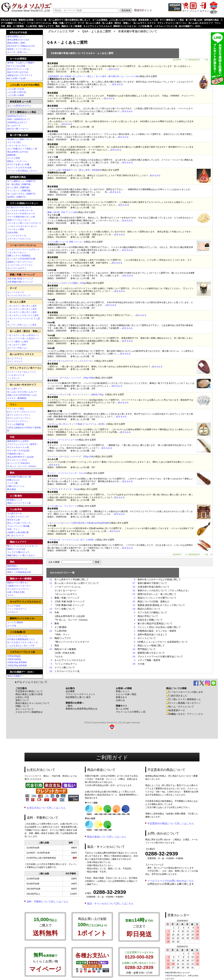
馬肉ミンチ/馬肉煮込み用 (19, 572)
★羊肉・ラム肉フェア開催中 (21, 63)
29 (134, 664)
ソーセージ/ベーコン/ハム (39, 23)
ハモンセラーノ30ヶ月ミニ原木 (22, 312)
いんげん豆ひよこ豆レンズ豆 (21, 646)
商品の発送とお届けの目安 (29, 694)
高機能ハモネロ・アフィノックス (185, 714)
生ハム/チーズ (14, 126)
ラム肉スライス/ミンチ (18, 517)
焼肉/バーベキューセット (19, 220)
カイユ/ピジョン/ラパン (18, 589)
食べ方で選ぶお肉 (194, 20)
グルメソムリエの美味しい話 (131, 712)
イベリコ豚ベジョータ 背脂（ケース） (66, 242)
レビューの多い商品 (126, 694)
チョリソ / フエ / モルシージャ (22, 372)
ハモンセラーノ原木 (17, 345)
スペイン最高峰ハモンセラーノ (183, 703)
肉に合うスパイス (16, 536)
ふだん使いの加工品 (17, 92)
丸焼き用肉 (12, 233)
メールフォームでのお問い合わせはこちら (171, 881)
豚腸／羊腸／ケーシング (64, 23)
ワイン (218, 23)
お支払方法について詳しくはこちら (46, 808)
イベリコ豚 (12, 483)
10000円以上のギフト (17, 122)
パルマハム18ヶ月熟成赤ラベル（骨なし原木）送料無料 (74, 170)
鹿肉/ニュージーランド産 (19, 503)
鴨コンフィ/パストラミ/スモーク (22, 546)
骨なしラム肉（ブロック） (20, 523)
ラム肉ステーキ (15, 513)
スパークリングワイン (18, 421)
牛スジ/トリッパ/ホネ (17, 460)
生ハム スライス (15, 358)
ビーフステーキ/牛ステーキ (20, 211)
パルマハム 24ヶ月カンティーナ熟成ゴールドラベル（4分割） (77, 424)
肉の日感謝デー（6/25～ (190, 26)
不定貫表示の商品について (29, 691)
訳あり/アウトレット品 (18, 69)
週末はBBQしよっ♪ (16, 37)
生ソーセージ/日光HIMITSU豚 (21, 259)
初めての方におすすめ (18, 72)
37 (134, 583)
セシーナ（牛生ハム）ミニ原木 (22, 325)
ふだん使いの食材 (16, 95)
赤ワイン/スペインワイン (19, 415)
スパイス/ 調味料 (15, 623)
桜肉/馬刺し (13, 566)
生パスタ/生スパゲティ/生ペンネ (22, 642)
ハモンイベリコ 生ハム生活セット (23, 338)
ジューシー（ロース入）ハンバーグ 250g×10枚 (70, 457)
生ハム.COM (122, 709)
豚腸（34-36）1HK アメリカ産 (62, 212)
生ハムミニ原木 (93, 23)
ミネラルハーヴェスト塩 (166, 26)
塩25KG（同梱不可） (17, 197)
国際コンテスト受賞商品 (19, 256)
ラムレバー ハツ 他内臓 (18, 526)
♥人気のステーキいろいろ (19, 207)
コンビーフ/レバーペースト (20, 265)
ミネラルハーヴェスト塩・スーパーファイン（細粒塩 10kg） (76, 395)
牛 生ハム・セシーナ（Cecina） (22, 466)
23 (51, 638)
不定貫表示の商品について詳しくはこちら (171, 823)
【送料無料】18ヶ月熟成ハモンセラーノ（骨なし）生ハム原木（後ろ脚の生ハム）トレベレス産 (93, 76)
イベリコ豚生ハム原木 (18, 342)
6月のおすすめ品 (9, 20)
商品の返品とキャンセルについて (32, 703)
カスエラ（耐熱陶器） (18, 398)
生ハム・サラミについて (180, 707)
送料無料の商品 (211, 20)
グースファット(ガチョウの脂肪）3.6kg (66, 283)
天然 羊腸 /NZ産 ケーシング (20, 279)
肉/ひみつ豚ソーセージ (18, 129)
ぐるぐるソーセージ (17, 252)
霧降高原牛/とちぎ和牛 (18, 441)
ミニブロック (13, 378)
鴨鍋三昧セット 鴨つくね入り (21, 555)
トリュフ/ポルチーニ (17, 609)
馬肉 (58, 26)
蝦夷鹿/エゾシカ (15, 500)
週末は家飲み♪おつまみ (18, 40)
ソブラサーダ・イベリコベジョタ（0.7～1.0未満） (71, 540)
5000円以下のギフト (17, 116)
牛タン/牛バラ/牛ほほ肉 (18, 451)
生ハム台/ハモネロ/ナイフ (201, 23)
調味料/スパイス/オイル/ (125, 26)
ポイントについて (24, 709)
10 (134, 609)
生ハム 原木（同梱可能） (19, 187)
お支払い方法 (22, 697)
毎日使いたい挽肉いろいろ (20, 139)
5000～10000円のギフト (19, 119)
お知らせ (120, 700)
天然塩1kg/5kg (14, 659)
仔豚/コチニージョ (16, 486)
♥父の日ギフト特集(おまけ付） (22, 46)
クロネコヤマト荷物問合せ (29, 712)
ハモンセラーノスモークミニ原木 (23, 315)
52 (134, 594)
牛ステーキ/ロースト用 (18, 447)
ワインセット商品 (16, 409)
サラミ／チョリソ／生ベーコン (172, 23)
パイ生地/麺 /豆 (145, 26)
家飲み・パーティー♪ (17, 161)
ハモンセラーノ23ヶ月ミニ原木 (22, 309)
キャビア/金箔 (14, 606)
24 (51, 613)
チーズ (81, 23)
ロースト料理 (13, 158)
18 (51, 671)
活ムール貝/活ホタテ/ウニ (19, 106)
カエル (10, 595)
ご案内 (69, 706)
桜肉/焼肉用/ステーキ (17, 569)
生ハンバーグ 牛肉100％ (19, 463)
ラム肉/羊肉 (31, 26)
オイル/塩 (12, 626)
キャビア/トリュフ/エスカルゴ (98, 26)
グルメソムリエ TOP (61, 31)
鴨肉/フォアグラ (46, 26)
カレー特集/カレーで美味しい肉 (22, 149)
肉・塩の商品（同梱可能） (20, 184)
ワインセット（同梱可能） (20, 191)
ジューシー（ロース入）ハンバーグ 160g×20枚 (70, 378)
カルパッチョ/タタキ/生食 (19, 168)
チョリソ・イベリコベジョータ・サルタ (66, 473)
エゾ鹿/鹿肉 (18, 26)
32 (51, 631)
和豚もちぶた (13, 480)
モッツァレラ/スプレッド (19, 295)
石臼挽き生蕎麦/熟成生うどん (21, 639)
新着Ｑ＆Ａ (121, 697)
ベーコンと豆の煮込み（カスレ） (23, 171)
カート (186, 11)
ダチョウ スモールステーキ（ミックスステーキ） (71, 361)
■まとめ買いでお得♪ (17, 78)
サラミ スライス (15, 361)
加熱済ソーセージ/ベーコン (20, 262)
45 (134, 602)
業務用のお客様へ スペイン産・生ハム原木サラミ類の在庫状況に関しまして (55, 20)
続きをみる (114, 69)
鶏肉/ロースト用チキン (18, 583)
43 (51, 649)
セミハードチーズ (16, 292)
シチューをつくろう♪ (17, 146)
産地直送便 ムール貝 (148, 20)
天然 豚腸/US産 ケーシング (20, 282)
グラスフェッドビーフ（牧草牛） (23, 444)
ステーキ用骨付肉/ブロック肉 (21, 217)
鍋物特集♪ (12, 155)
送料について (22, 700)
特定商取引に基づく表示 (78, 697)
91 (51, 580)
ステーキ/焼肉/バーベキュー (24, 203)
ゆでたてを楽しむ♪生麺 (18, 164)
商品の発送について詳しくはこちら (107, 837)
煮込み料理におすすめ (18, 152)
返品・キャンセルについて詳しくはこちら (110, 903)
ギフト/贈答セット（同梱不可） (22, 181)
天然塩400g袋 (14, 656)
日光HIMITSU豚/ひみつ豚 (19, 477)
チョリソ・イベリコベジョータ (62, 440)
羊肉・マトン (13, 529)
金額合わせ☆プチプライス (20, 75)
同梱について (22, 706)
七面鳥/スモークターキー (19, 586)
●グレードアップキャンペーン (21, 412)
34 (134, 587)
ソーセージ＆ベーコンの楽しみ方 (185, 692)
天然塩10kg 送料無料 (17, 662)
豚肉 (9, 26)
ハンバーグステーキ (17, 236)
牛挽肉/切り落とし (16, 454)
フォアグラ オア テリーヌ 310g (63, 489)
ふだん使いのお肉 (16, 89)
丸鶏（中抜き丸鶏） (17, 592)
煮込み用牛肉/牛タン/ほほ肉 (20, 457)
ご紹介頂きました (177, 696)
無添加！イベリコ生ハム (19, 49)
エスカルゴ (12, 612)
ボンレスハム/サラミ (17, 268)
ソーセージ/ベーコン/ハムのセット (24, 249)
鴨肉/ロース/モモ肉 (16, 549)
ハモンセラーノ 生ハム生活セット (23, 335)
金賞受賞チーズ (175, 710)
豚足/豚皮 (12, 489)
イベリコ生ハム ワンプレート (62, 506)
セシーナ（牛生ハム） (18, 52)
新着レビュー (123, 691)
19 (134, 649)
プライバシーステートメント (80, 694)
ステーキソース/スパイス (19, 239)
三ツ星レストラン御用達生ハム (183, 699)
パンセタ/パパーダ (16, 375)
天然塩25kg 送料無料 (17, 666)
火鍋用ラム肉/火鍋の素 (18, 532)
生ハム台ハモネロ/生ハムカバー (22, 392)
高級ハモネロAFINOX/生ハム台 (22, 395)
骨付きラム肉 (13, 520)
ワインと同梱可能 (16, 424)
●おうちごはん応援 (16, 66)
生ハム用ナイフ (15, 389)
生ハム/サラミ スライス (144, 23)
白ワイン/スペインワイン (19, 418)
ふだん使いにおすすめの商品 (123, 20)
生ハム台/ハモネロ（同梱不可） (22, 194)
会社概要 (70, 691)
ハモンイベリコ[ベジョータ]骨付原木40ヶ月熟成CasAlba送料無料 (78, 523)
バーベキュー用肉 (16, 229)
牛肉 (3, 26)
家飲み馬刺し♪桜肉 (16, 43)
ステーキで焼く (15, 142)
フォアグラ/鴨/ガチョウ (18, 552)
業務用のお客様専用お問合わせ (82, 709)
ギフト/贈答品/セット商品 (172, 20)
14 (51, 609)
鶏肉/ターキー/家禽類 (71, 26)
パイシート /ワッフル (17, 636)
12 (51, 583)
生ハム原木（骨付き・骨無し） (117, 23)
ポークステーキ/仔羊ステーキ (21, 214)
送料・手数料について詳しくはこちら (47, 902)
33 (134, 653)
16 (134, 591)
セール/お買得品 (100, 20)
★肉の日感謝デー (16, 676)
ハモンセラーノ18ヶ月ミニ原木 (22, 306)
